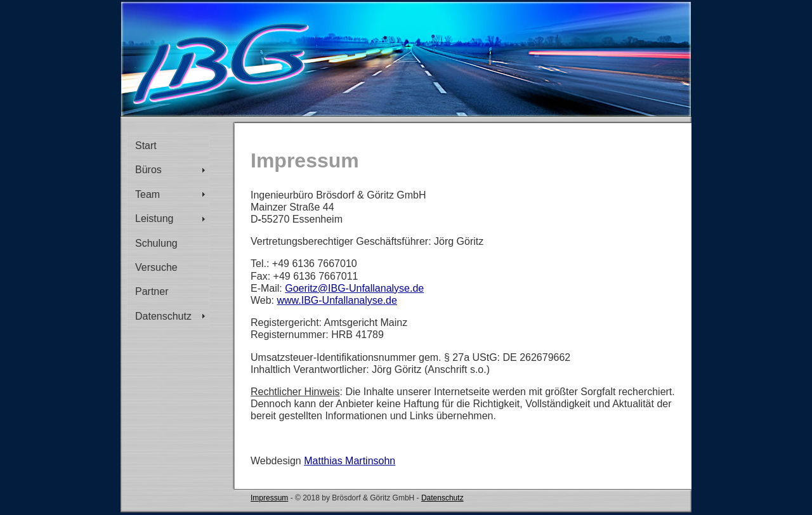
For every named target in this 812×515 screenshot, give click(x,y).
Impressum (269, 498)
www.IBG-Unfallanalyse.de (337, 300)
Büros (148, 170)
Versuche (156, 267)
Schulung (156, 243)
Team (147, 194)
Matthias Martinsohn (350, 461)
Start (146, 146)
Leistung (154, 218)
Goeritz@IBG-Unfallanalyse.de (354, 288)
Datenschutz (163, 316)
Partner (152, 291)
